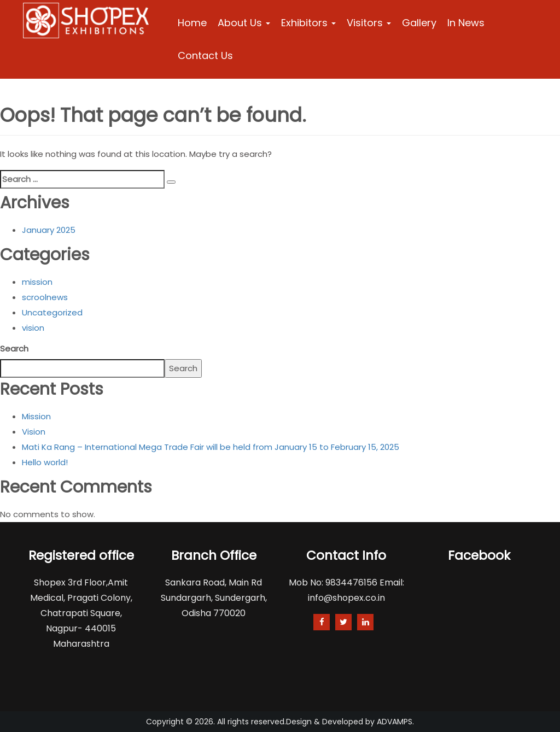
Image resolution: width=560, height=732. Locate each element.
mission (37, 282)
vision (33, 328)
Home (192, 23)
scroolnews (45, 297)
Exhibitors (308, 23)
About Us (244, 23)
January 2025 (49, 230)
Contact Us (205, 55)
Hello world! (45, 462)
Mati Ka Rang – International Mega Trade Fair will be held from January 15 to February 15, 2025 (211, 447)
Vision (34, 432)
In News (466, 23)
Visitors (369, 23)
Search (14, 349)
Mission (36, 416)
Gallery (419, 23)
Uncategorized (52, 312)
